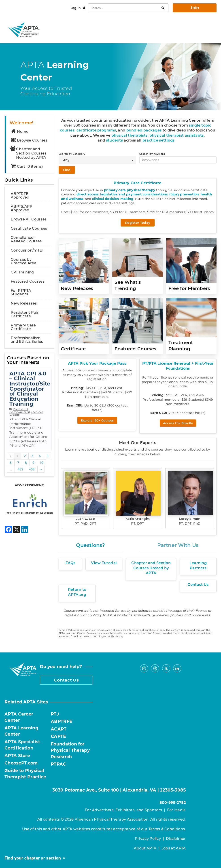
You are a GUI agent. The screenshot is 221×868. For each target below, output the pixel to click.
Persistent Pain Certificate (25, 314)
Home (19, 132)
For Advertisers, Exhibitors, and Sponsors (123, 810)
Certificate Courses (29, 228)
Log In (76, 8)
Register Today (138, 223)
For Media (176, 810)
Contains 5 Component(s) (20, 411)
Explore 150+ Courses (97, 420)
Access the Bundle (178, 423)
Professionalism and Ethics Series (27, 340)
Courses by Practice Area (24, 261)
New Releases (24, 303)
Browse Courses (29, 140)
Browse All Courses (29, 219)
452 (20, 469)
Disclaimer (176, 839)
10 (42, 463)
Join (194, 8)
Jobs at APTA (174, 848)
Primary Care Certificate (23, 327)
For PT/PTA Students (21, 292)
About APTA (145, 848)
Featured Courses (28, 281)
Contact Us (66, 680)
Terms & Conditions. (167, 829)
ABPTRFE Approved (20, 196)
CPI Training (22, 272)
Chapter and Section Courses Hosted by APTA (28, 153)
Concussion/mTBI (27, 250)
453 (32, 469)
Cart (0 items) (27, 166)
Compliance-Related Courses (26, 239)
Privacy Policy (148, 839)
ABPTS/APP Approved (22, 208)
